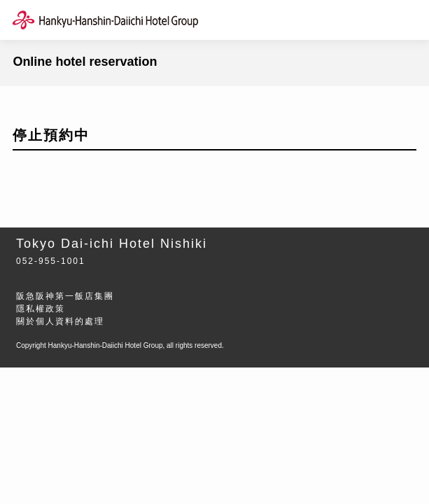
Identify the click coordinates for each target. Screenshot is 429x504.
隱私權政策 (41, 309)
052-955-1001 (51, 261)
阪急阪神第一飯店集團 (65, 296)
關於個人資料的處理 (60, 321)
